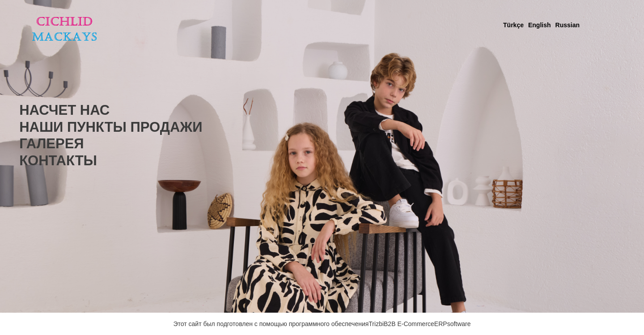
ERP (441, 324)
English (540, 25)
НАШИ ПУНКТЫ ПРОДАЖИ (111, 127)
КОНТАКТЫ (58, 161)
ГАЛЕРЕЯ (51, 144)
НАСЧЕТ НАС (64, 110)
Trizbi (376, 324)
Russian (568, 25)
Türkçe (513, 25)
